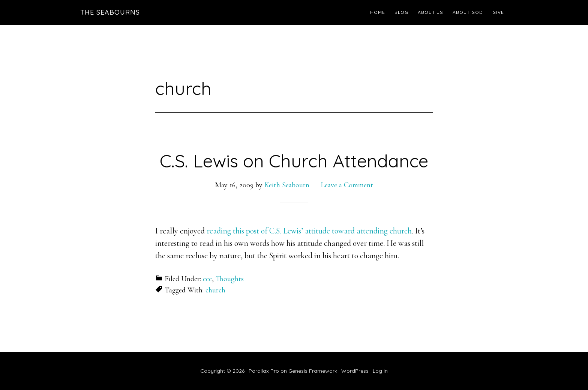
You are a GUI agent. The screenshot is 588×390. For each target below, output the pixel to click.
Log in (380, 371)
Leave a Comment (347, 185)
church (215, 290)
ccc (207, 279)
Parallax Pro (264, 371)
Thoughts (230, 279)
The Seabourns (110, 12)
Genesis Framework (313, 371)
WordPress (355, 371)
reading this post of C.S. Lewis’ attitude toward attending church (309, 231)
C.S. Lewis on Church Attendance (294, 161)
